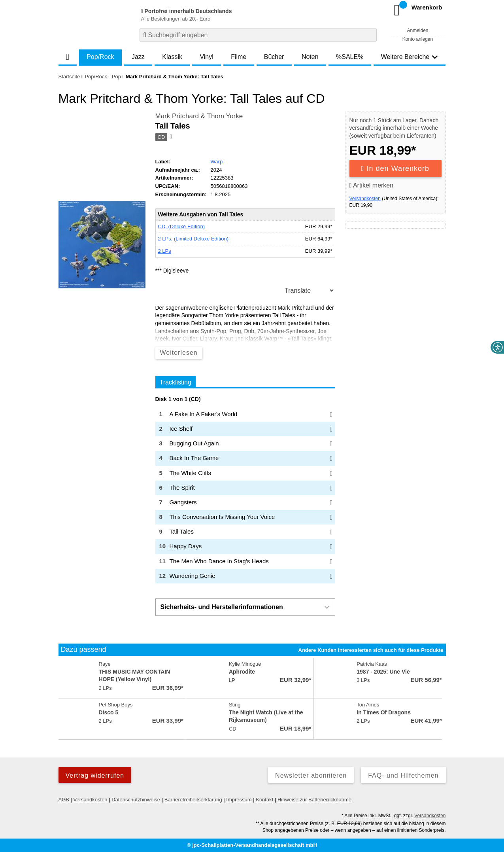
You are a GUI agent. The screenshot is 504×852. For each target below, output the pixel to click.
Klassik (172, 57)
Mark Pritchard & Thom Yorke (199, 116)
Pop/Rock (100, 57)
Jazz (138, 57)
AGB (64, 800)
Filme (239, 57)
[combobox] (258, 35)
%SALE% (350, 57)
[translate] (308, 290)
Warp (217, 162)
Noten (310, 57)
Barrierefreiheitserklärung (193, 800)
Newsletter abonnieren (311, 775)
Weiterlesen (179, 353)
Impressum (239, 800)
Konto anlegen (418, 39)
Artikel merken (372, 185)
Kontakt (264, 800)
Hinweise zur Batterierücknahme (314, 800)
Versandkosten (365, 199)
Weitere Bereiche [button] (410, 57)
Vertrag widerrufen (95, 775)
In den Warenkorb (395, 169)
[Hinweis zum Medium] (170, 137)
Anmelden (417, 30)
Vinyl (206, 57)
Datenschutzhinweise (136, 800)
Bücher (274, 57)
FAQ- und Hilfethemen (403, 775)
